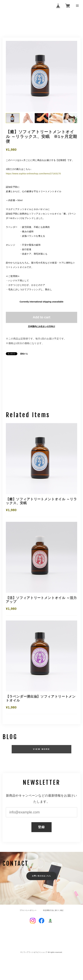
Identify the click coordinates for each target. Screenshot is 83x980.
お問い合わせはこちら (41, 876)
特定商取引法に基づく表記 (53, 910)
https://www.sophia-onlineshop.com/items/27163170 (33, 174)
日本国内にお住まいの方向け (42, 326)
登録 (41, 827)
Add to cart (41, 317)
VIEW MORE (42, 749)
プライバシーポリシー (28, 910)
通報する (24, 354)
